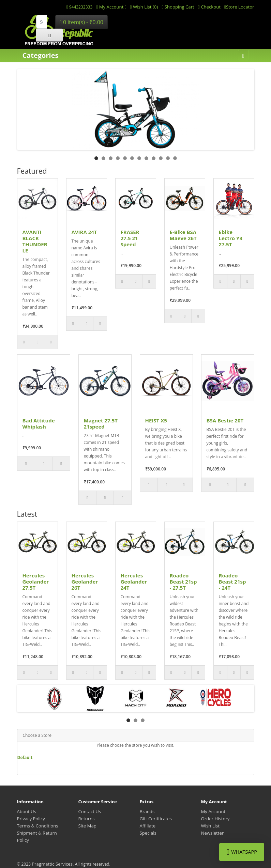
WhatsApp (242, 852)
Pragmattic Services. (53, 864)
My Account (213, 811)
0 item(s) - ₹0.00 (81, 22)
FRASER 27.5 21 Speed (130, 238)
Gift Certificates (156, 819)
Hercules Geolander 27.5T (36, 582)
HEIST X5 (156, 420)
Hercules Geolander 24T (134, 582)
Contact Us (90, 811)
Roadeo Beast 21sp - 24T (232, 582)
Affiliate (148, 826)
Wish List (210, 826)
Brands (147, 811)
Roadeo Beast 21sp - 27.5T (183, 582)
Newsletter (213, 833)
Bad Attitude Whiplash (39, 423)
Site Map (87, 826)
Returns (87, 819)
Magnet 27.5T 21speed (101, 423)
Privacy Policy (31, 819)
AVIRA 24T (84, 232)
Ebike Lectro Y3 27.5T (231, 238)
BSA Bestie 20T (225, 420)
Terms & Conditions (38, 826)
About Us (27, 811)
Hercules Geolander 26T (85, 582)
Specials (148, 833)
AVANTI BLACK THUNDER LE (35, 241)
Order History (215, 819)
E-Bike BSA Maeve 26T (183, 235)
